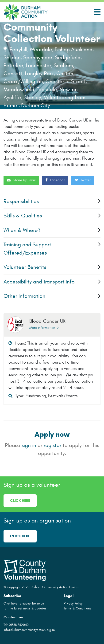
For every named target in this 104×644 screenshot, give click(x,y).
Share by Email (21, 180)
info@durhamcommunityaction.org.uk (29, 630)
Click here (20, 501)
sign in (29, 445)
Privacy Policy (73, 603)
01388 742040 (19, 625)
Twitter (83, 180)
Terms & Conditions (77, 608)
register (52, 445)
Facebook (55, 180)
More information (44, 328)
